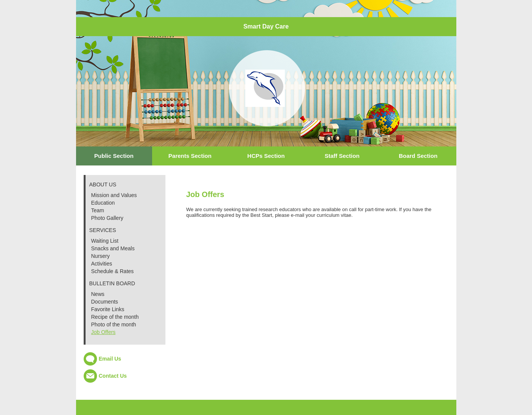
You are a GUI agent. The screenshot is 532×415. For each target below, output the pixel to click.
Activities (102, 264)
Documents (105, 302)
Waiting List (105, 241)
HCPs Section (266, 156)
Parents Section (190, 156)
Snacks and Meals (113, 248)
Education (103, 203)
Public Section (114, 156)
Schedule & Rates (113, 271)
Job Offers (103, 332)
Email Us (110, 359)
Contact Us (113, 376)
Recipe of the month (115, 317)
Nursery (101, 256)
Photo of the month (114, 324)
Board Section (418, 156)
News (98, 294)
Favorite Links (108, 309)
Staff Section (342, 156)
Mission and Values (114, 195)
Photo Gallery (107, 218)
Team (98, 210)
